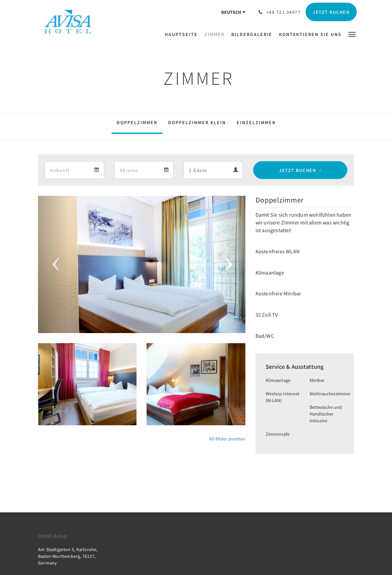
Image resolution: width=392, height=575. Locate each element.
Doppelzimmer (137, 122)
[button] (352, 34)
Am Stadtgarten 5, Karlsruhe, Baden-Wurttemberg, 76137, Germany (68, 556)
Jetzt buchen (298, 170)
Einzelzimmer (256, 122)
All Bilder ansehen (227, 439)
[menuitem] (183, 34)
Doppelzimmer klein (197, 122)
